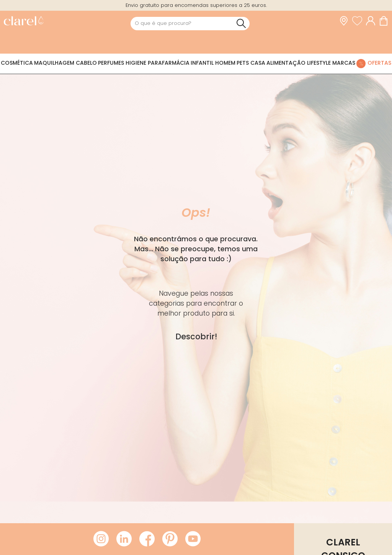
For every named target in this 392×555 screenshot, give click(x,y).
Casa (258, 63)
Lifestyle (319, 63)
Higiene (136, 63)
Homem (225, 63)
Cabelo (86, 63)
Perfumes (111, 63)
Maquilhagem (54, 63)
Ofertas (379, 63)
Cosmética (17, 63)
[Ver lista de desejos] (359, 21)
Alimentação (286, 63)
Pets (243, 63)
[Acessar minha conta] (372, 21)
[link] (24, 22)
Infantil (202, 63)
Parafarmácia (169, 63)
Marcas (344, 63)
